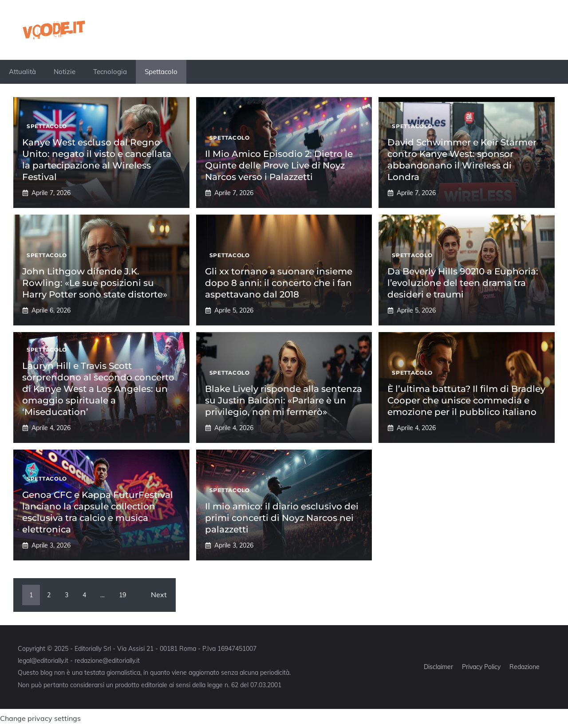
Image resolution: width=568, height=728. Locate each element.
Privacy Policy (481, 667)
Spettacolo (161, 72)
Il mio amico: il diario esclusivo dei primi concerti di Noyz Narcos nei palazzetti (282, 518)
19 (122, 595)
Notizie (65, 72)
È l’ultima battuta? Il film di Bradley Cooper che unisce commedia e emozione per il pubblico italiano (466, 400)
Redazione (525, 667)
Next (159, 595)
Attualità (22, 72)
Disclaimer (438, 667)
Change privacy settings (40, 718)
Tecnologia (110, 72)
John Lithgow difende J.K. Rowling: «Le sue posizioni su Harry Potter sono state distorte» (95, 283)
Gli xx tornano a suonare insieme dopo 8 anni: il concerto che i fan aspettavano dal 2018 (279, 283)
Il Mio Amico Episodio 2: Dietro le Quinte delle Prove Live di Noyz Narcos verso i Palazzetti (279, 165)
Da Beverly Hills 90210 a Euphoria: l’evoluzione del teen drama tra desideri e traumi (463, 283)
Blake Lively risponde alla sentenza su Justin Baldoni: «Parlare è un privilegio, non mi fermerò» (284, 400)
